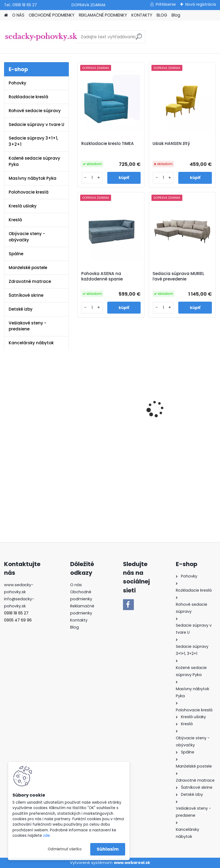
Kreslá (15, 220)
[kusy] (92, 178)
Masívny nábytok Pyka (33, 178)
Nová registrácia (201, 4)
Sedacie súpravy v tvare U (36, 124)
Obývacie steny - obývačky (27, 237)
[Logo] (41, 37)
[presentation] (80, 405)
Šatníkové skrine (26, 295)
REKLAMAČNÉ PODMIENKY (103, 15)
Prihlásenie (166, 4)
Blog (176, 15)
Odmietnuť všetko (65, 849)
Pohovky (17, 83)
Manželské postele (28, 268)
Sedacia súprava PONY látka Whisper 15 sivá (177, 424)
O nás (76, 585)
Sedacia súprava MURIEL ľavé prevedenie (178, 276)
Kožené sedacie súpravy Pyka (34, 161)
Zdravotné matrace (30, 281)
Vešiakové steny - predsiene (27, 326)
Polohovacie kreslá (29, 192)
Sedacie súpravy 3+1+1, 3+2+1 (33, 141)
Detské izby (21, 309)
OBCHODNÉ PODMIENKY (52, 15)
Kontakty (79, 620)
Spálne (16, 254)
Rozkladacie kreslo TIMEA (108, 144)
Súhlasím (108, 849)
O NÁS (18, 15)
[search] (139, 39)
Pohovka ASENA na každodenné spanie (102, 276)
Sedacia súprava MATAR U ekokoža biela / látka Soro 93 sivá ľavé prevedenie (109, 425)
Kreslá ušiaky (23, 206)
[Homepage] (6, 15)
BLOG (162, 15)
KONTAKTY (142, 15)
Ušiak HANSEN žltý (171, 144)
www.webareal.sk (132, 863)
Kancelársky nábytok (31, 343)
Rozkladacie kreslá (28, 97)
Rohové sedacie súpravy (35, 111)
